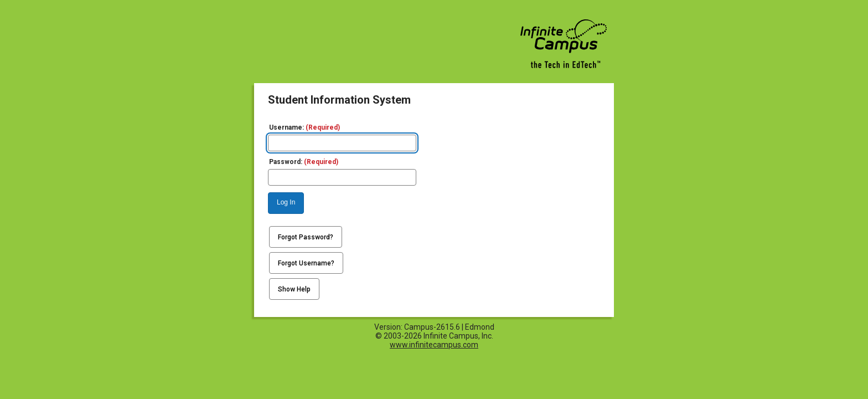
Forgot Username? (306, 263)
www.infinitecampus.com (434, 345)
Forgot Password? (306, 237)
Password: (304, 162)
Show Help (294, 289)
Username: (304, 127)
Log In (286, 202)
